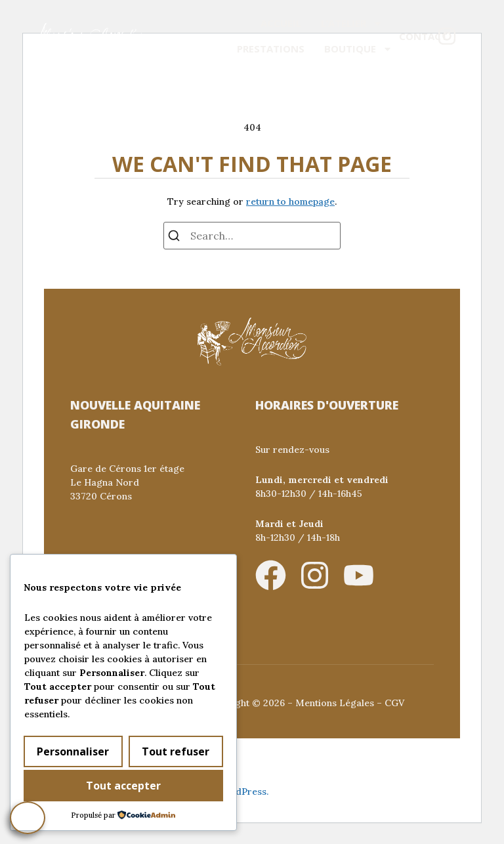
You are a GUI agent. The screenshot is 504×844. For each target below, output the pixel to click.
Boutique (358, 49)
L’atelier (352, 23)
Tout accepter (123, 786)
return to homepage (290, 201)
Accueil (281, 23)
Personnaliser (73, 752)
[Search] (174, 238)
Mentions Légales (335, 703)
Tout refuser (176, 752)
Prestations (271, 49)
